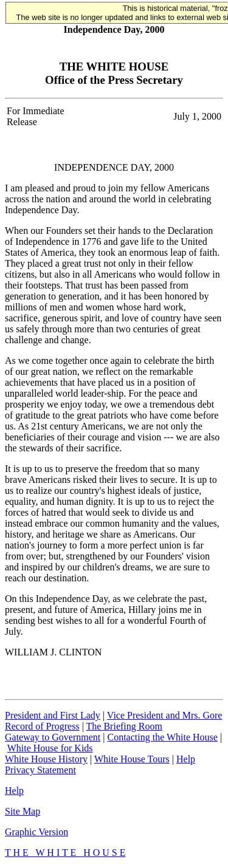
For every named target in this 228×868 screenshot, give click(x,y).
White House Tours (132, 759)
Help (186, 759)
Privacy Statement (40, 770)
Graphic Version (36, 832)
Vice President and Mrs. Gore (165, 715)
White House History (46, 759)
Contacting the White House (162, 737)
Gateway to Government (53, 737)
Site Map (22, 811)
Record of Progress (42, 726)
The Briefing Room (124, 726)
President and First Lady (53, 715)
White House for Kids (50, 748)
